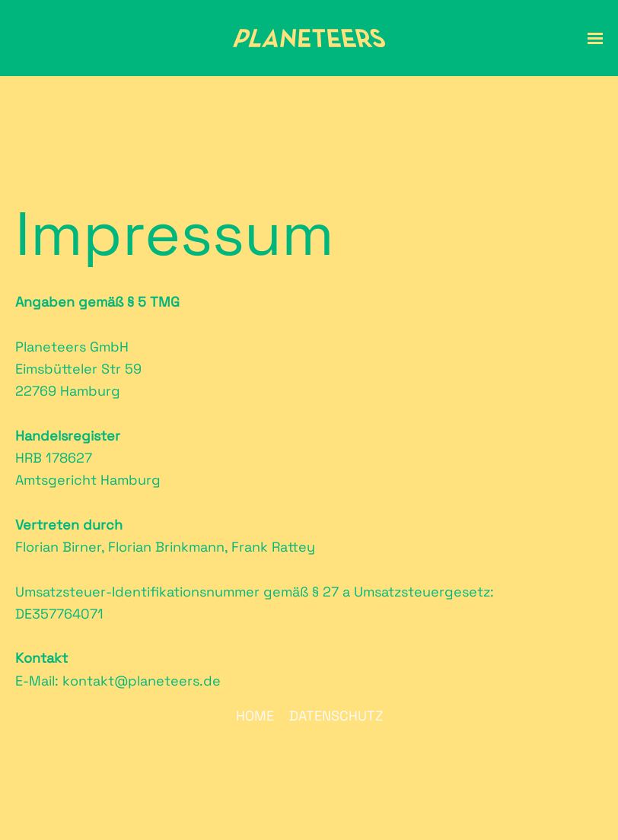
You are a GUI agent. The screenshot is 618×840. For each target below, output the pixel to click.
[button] (595, 38)
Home (255, 716)
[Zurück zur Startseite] (309, 38)
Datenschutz (336, 716)
